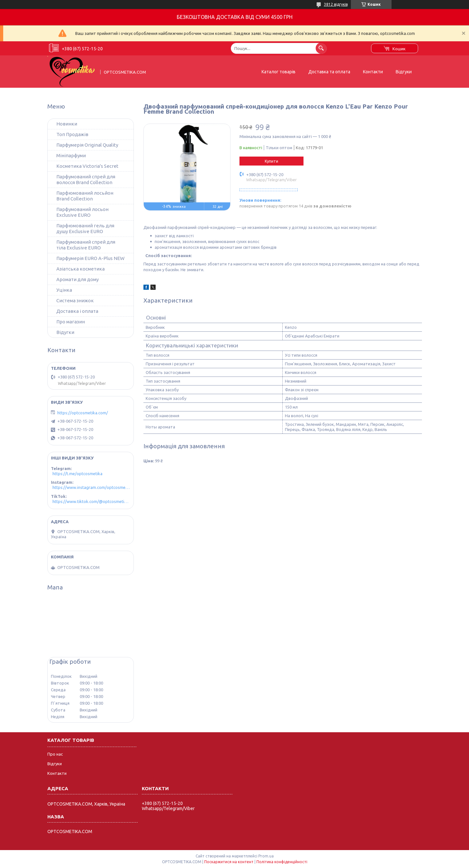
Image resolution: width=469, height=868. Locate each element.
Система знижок (75, 300)
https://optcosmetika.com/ (83, 413)
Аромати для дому (77, 279)
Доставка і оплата (77, 311)
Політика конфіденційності (282, 862)
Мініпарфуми (71, 155)
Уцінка (64, 290)
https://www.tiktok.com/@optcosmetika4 (91, 501)
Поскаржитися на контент (229, 862)
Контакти (373, 72)
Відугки (65, 332)
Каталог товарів (279, 72)
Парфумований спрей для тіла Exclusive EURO (86, 245)
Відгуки (404, 72)
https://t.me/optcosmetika (77, 474)
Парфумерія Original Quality (87, 145)
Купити (271, 161)
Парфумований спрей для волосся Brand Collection (86, 179)
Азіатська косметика (81, 269)
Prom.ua (266, 856)
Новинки (67, 124)
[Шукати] (321, 48)
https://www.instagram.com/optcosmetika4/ (91, 487)
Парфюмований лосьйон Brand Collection (85, 196)
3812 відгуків (336, 4)
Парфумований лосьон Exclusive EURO (82, 212)
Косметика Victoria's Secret (87, 166)
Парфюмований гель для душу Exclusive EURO (85, 228)
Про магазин (71, 322)
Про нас (55, 754)
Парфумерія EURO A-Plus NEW (90, 258)
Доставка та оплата (329, 72)
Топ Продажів (72, 134)
